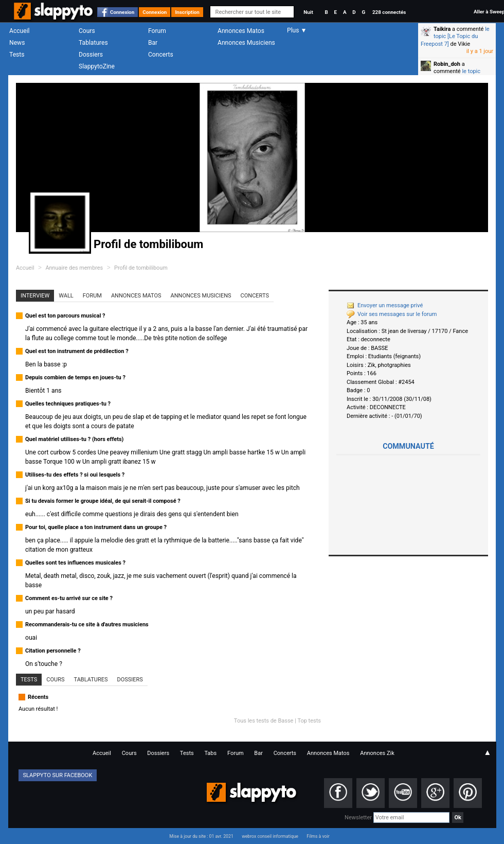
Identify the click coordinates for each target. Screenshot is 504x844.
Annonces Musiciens (246, 43)
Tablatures (93, 43)
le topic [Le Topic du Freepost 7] (455, 37)
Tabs (210, 753)
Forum (157, 31)
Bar (153, 43)
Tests (17, 55)
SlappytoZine (97, 66)
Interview (35, 296)
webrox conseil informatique (270, 836)
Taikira (442, 29)
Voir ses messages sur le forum (392, 314)
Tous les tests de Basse (264, 721)
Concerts (161, 55)
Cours (87, 31)
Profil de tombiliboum (141, 268)
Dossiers (91, 55)
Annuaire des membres (74, 268)
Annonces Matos (241, 31)
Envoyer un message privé (385, 305)
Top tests (309, 721)
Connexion (122, 12)
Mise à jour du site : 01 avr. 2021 (201, 836)
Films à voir (318, 836)
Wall (66, 296)
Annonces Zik (377, 753)
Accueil (20, 31)
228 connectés (389, 12)
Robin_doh (447, 64)
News (17, 43)
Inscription (187, 12)
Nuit (308, 12)
